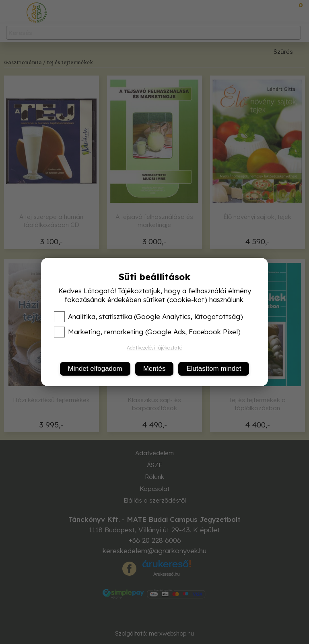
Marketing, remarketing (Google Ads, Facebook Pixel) (147, 332)
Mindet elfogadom (95, 369)
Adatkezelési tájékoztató (154, 348)
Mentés (154, 369)
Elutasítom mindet (214, 369)
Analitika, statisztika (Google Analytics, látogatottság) (148, 317)
